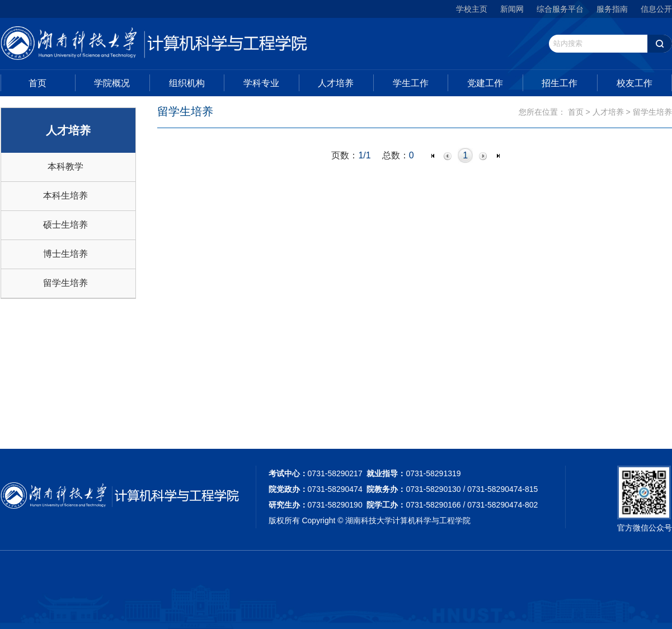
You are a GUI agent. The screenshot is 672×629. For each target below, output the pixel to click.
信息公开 (656, 9)
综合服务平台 (560, 9)
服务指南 (612, 9)
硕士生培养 (65, 225)
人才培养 (336, 83)
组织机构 (187, 83)
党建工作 (485, 83)
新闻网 (512, 9)
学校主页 (472, 9)
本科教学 (65, 166)
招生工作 (560, 83)
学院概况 (112, 83)
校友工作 (635, 83)
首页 (37, 83)
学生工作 (411, 83)
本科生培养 (65, 196)
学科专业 (261, 83)
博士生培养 (65, 254)
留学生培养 (65, 283)
